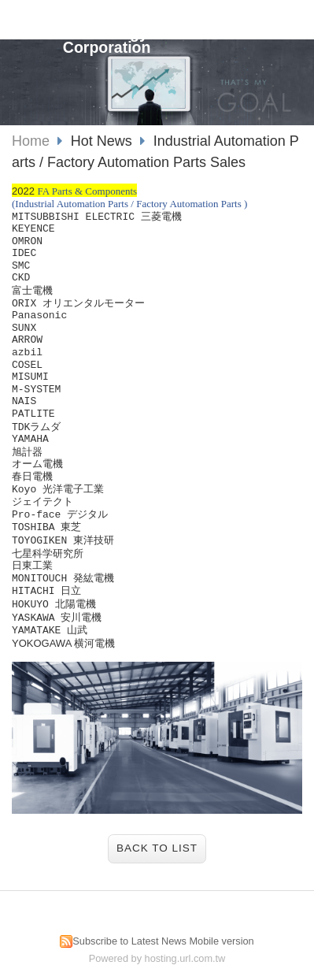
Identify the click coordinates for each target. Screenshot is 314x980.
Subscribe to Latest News (129, 941)
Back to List (157, 848)
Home (31, 141)
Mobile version (221, 941)
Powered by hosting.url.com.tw (157, 958)
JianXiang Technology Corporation (107, 33)
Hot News (103, 141)
